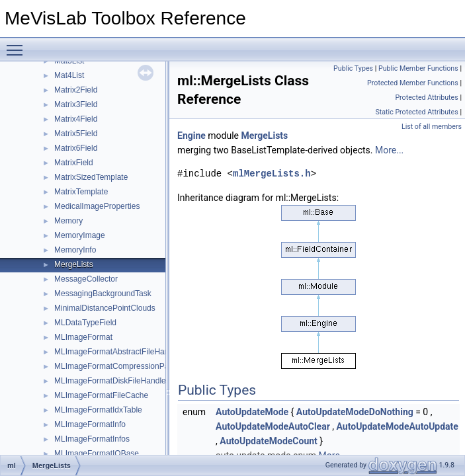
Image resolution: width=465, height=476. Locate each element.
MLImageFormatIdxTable (98, 410)
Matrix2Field (76, 90)
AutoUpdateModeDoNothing (355, 412)
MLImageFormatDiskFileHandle (110, 381)
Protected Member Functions (413, 83)
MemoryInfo (75, 250)
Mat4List (69, 75)
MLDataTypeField (85, 323)
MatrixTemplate (81, 192)
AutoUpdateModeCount (269, 441)
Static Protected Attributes (416, 112)
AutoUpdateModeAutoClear (273, 426)
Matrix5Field (76, 134)
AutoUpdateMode (252, 412)
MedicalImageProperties (97, 206)
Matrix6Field (76, 148)
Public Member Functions (418, 68)
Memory (68, 221)
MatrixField (74, 163)
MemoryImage (80, 235)
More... (389, 150)
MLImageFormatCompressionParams (120, 366)
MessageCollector (86, 279)
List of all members (432, 127)
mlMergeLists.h (272, 174)
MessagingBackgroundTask (103, 294)
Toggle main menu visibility (18, 44)
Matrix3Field (76, 104)
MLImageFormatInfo (90, 424)
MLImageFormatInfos (92, 439)
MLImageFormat (83, 337)
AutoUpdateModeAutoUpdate (398, 426)
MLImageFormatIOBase (97, 454)
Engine (191, 136)
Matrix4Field (76, 119)
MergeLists (74, 264)
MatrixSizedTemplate (91, 177)
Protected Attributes (426, 98)
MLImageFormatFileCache (101, 395)
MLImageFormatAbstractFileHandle (117, 352)
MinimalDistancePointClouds (105, 308)
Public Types (353, 68)
